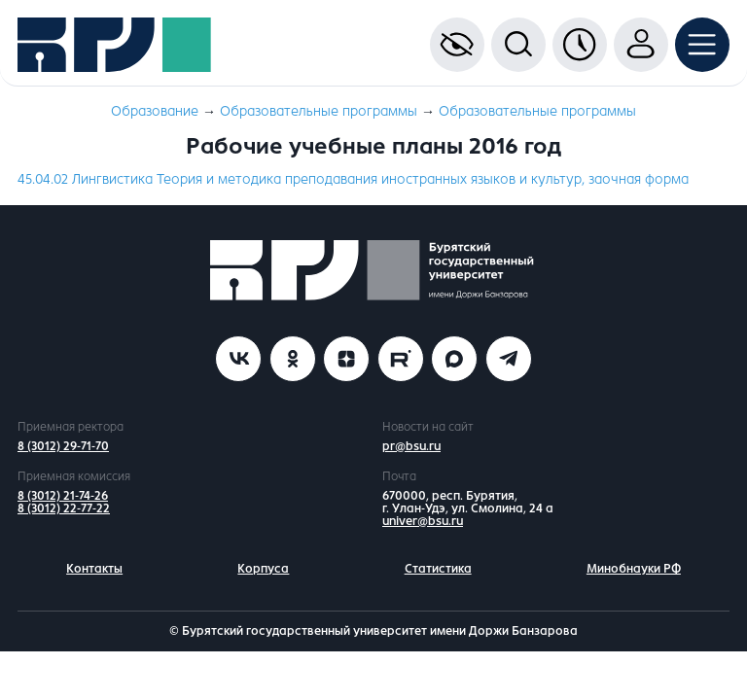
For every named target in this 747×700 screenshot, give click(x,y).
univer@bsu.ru (423, 521)
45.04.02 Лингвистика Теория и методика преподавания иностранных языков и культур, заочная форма (353, 179)
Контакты (94, 569)
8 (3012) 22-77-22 (64, 508)
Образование (155, 111)
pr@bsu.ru (411, 446)
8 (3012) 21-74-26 (63, 496)
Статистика (438, 569)
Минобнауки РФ (634, 569)
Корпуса (263, 569)
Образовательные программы (319, 111)
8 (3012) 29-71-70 (63, 446)
